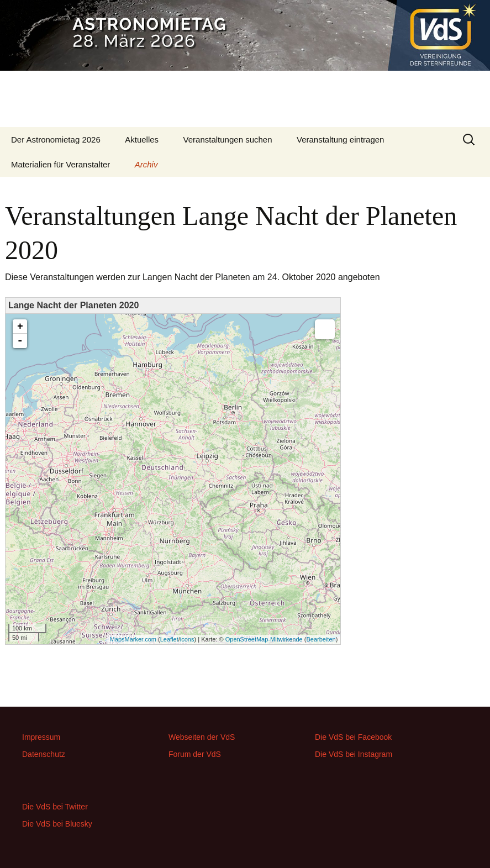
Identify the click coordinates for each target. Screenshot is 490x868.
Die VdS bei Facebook (353, 737)
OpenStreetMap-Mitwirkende (264, 639)
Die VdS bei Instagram (354, 754)
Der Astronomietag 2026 (56, 140)
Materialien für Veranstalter (60, 164)
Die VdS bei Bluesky (57, 824)
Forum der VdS (195, 754)
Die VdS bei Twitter (55, 807)
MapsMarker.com (133, 639)
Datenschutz (44, 754)
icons (187, 639)
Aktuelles (142, 140)
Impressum (41, 737)
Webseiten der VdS (202, 737)
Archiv (146, 164)
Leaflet (169, 639)
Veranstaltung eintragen (340, 140)
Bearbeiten (321, 639)
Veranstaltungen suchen (228, 140)
